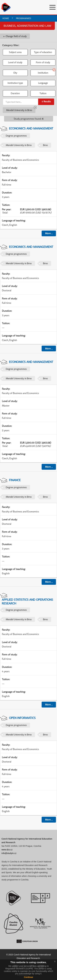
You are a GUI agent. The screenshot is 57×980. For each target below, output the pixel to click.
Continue (29, 977)
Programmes (24, 18)
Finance (15, 480)
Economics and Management (31, 128)
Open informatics (22, 718)
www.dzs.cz (7, 850)
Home (6, 18)
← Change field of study (15, 36)
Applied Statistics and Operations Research (27, 601)
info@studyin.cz (9, 853)
